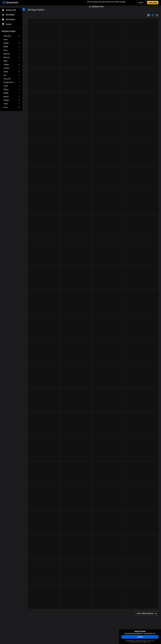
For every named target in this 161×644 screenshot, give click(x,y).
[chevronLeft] (24, 9)
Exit (149, 642)
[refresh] (45, 10)
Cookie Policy (146, 641)
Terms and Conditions (142, 642)
